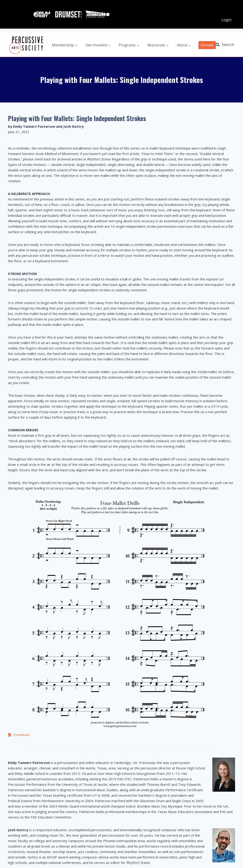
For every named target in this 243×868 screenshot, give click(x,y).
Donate (207, 38)
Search (228, 38)
